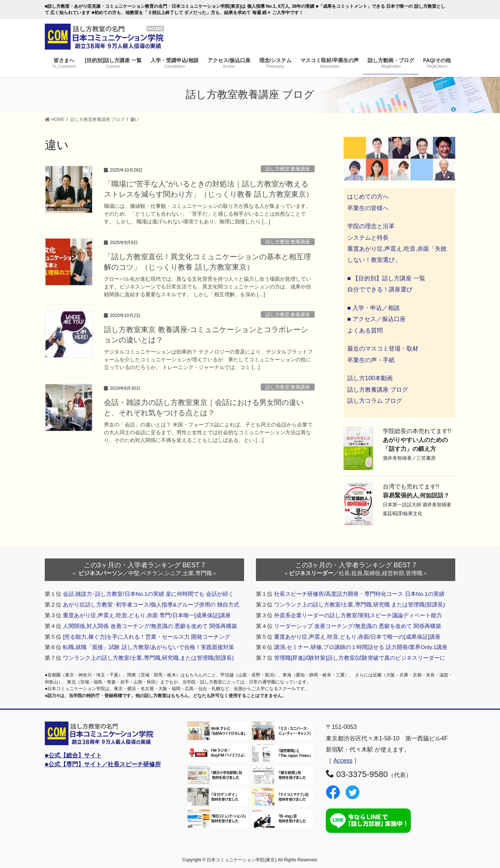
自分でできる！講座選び (380, 289)
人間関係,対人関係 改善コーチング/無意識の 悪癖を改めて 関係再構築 (150, 626)
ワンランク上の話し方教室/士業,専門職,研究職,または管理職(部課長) (148, 658)
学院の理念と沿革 (371, 226)
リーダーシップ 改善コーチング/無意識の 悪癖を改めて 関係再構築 (358, 626)
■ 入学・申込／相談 (374, 308)
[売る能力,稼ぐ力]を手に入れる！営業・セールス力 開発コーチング (146, 637)
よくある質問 (365, 330)
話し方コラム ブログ (375, 401)
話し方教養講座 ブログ (378, 390)
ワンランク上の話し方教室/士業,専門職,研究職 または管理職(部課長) (359, 604)
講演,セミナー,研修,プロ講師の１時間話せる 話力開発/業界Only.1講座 (361, 647)
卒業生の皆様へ (368, 208)
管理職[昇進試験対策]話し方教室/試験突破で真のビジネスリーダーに (360, 658)
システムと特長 (368, 238)
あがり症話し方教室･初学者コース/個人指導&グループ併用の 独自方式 (151, 604)
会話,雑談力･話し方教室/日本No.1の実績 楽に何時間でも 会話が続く (148, 594)
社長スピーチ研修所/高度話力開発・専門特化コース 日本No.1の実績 (359, 594)
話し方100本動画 (370, 378)
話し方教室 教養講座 (288, 169)
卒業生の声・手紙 (371, 360)
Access (343, 761)
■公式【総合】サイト (73, 755)
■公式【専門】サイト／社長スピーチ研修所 (103, 764)
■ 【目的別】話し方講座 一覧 (386, 278)
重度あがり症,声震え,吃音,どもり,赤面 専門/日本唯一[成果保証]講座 (147, 615)
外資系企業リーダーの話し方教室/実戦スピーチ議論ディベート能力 (358, 615)
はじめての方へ (368, 197)
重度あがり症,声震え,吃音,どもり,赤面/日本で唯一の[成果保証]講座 (357, 637)
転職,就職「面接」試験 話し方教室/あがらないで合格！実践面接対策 (148, 647)
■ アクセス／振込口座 (376, 319)
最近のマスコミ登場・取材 (383, 349)
